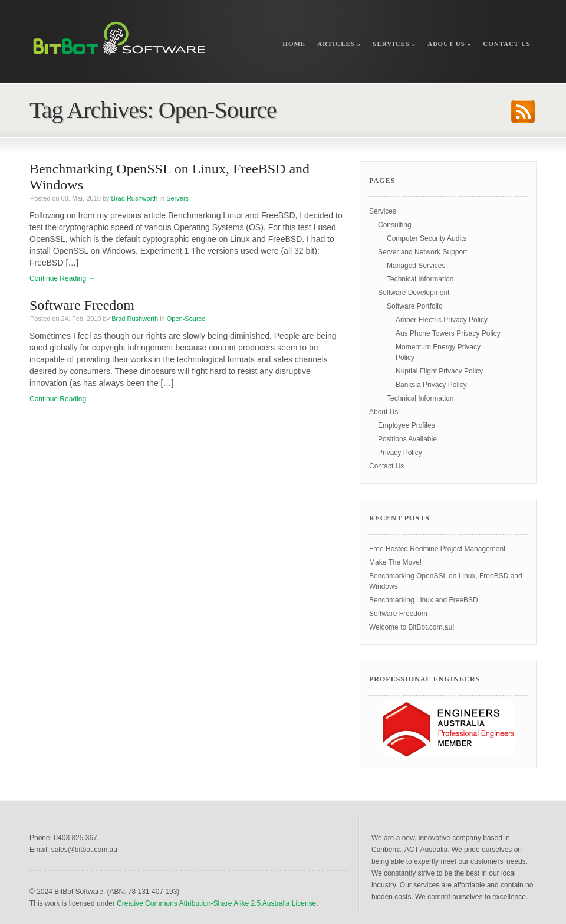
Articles (339, 44)
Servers (177, 198)
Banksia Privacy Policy (431, 385)
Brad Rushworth (135, 198)
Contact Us (507, 44)
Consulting (395, 225)
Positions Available (407, 439)
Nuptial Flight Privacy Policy (439, 371)
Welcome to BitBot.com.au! (412, 627)
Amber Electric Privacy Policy (442, 320)
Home (294, 44)
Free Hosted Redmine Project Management (437, 549)
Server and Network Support (422, 252)
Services (394, 44)
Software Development (414, 293)
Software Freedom (82, 305)
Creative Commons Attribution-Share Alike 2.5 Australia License (216, 903)
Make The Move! (395, 562)
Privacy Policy (400, 453)
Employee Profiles (407, 425)
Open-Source (186, 319)
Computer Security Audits (427, 238)
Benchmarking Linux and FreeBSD (424, 600)
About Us (449, 44)
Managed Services (416, 266)
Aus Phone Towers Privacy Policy (448, 333)
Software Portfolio (415, 306)
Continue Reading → (62, 278)
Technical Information (420, 279)
